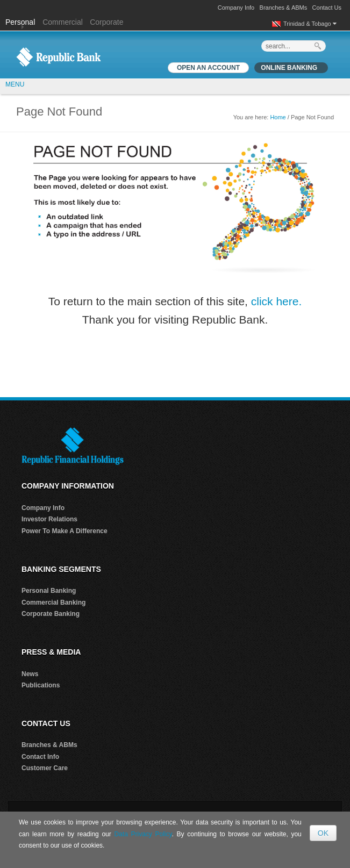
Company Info (236, 8)
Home (278, 117)
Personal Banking (49, 591)
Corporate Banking (51, 614)
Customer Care (45, 768)
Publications (41, 685)
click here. (277, 301)
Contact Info (40, 757)
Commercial (63, 22)
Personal (21, 22)
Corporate (106, 22)
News (30, 674)
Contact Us (327, 8)
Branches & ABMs (284, 8)
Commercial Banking (53, 602)
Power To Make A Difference (65, 531)
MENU (15, 84)
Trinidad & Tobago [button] (310, 24)
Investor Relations (49, 519)
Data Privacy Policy (143, 834)
